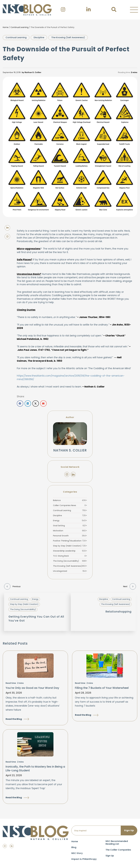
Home (6, 27)
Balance (70, 500)
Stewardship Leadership (70, 551)
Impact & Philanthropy (84, 859)
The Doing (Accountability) (70, 561)
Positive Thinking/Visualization (70, 541)
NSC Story (77, 853)
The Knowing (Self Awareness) (68, 37)
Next (130, 586)
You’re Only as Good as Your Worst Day (32, 688)
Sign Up (110, 856)
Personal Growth (70, 536)
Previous (12, 586)
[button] (134, 10)
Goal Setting (70, 526)
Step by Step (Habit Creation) (70, 546)
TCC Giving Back (70, 556)
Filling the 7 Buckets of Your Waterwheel (102, 688)
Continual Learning (19, 27)
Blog (74, 847)
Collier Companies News (70, 505)
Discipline (39, 37)
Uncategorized (70, 571)
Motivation (70, 531)
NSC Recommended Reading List (117, 843)
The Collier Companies (118, 850)
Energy (70, 521)
